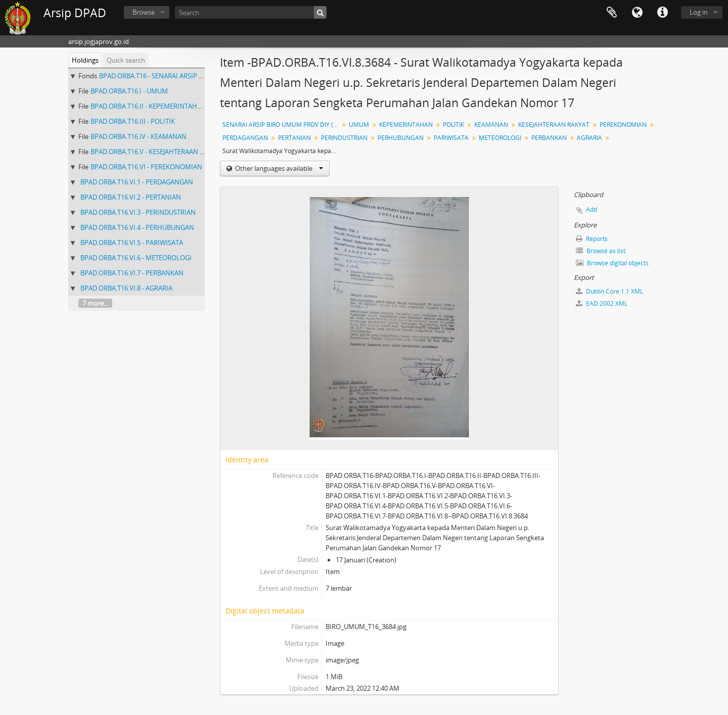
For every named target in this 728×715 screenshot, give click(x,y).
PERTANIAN (294, 138)
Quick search (126, 60)
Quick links (662, 13)
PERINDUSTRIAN (344, 138)
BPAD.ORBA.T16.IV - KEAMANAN (139, 136)
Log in (699, 12)
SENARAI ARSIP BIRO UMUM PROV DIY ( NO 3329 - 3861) (282, 125)
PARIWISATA (451, 138)
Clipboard (612, 13)
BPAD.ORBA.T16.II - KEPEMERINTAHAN (148, 106)
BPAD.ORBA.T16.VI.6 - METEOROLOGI (136, 258)
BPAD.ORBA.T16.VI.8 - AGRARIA (126, 288)
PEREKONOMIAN (623, 125)
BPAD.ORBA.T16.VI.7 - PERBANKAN (132, 273)
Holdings (85, 60)
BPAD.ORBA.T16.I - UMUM (129, 91)
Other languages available (278, 168)
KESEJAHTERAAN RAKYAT (554, 125)
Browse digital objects (612, 263)
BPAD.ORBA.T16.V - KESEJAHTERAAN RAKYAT (157, 152)
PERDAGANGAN (245, 138)
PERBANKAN (549, 138)
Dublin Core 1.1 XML (609, 291)
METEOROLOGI (500, 138)
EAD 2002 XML (602, 303)
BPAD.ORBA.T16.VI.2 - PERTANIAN (131, 197)
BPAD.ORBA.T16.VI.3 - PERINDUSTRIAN (138, 212)
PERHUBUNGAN (401, 138)
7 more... (95, 303)
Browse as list (601, 251)
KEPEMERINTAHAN (406, 125)
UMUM (359, 125)
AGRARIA (589, 138)
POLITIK (453, 125)
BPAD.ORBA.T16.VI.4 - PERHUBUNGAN (137, 227)
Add (591, 209)
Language (637, 13)
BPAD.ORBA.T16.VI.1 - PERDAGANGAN (137, 182)
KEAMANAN (491, 125)
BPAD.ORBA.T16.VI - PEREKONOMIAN (146, 167)
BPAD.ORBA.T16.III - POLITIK (133, 121)
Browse (144, 12)
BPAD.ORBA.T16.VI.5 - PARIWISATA (132, 243)
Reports (592, 239)
